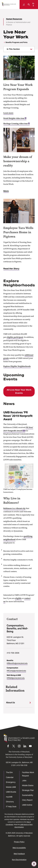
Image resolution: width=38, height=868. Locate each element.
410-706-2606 (13, 653)
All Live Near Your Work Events (19, 391)
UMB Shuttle (11, 792)
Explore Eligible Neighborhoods (17, 366)
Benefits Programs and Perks (17, 42)
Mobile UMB (11, 787)
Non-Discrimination (19, 860)
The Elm (9, 772)
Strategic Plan (28, 790)
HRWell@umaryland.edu (16, 678)
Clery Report (27, 800)
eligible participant (15, 337)
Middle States (28, 785)
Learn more (8, 113)
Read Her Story (11, 269)
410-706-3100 (22, 765)
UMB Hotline (27, 805)
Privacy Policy (19, 842)
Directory (10, 802)
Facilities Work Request (28, 774)
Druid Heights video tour (15, 118)
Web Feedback (19, 854)
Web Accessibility (19, 848)
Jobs (24, 781)
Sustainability (28, 795)
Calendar (10, 777)
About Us (10, 703)
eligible (18, 598)
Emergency (11, 782)
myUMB (9, 797)
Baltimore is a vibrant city (14, 508)
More (6, 191)
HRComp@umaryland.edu (16, 671)
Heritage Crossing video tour (17, 124)
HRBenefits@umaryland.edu (17, 663)
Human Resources (14, 19)
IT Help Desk (11, 807)
